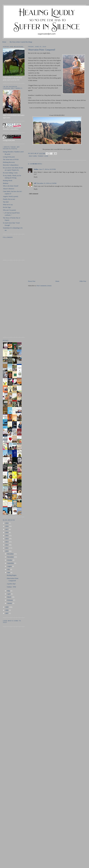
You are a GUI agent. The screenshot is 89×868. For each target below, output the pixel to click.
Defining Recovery (9, 162)
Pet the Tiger (7, 207)
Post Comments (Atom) (44, 286)
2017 (7, 529)
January (10, 603)
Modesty (6, 183)
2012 (7, 545)
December (11, 554)
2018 (7, 526)
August (10, 566)
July (9, 569)
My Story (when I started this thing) (21, 42)
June (9, 572)
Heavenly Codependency (11, 165)
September (11, 563)
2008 (7, 610)
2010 (7, 551)
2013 (7, 542)
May (9, 591)
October (10, 560)
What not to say (8, 205)
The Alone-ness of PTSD (11, 159)
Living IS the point (9, 157)
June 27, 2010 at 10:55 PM (47, 169)
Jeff (35, 183)
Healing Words (8, 180)
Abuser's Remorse (8, 189)
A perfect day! (11, 584)
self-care (33, 156)
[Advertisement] (46, 263)
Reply (36, 177)
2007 (7, 613)
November (11, 557)
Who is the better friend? (11, 186)
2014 (7, 539)
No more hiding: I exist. (10, 173)
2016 (7, 532)
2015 (7, 536)
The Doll (6, 202)
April (9, 594)
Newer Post (32, 281)
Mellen (36, 169)
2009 (7, 607)
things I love (43, 156)
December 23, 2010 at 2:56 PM (47, 183)
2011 (7, 548)
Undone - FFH (11, 587)
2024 (7, 523)
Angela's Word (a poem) (10, 196)
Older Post (83, 281)
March (9, 597)
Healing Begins (12, 575)
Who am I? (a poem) (9, 210)
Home (4, 42)
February (10, 600)
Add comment (33, 194)
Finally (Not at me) (9, 199)
